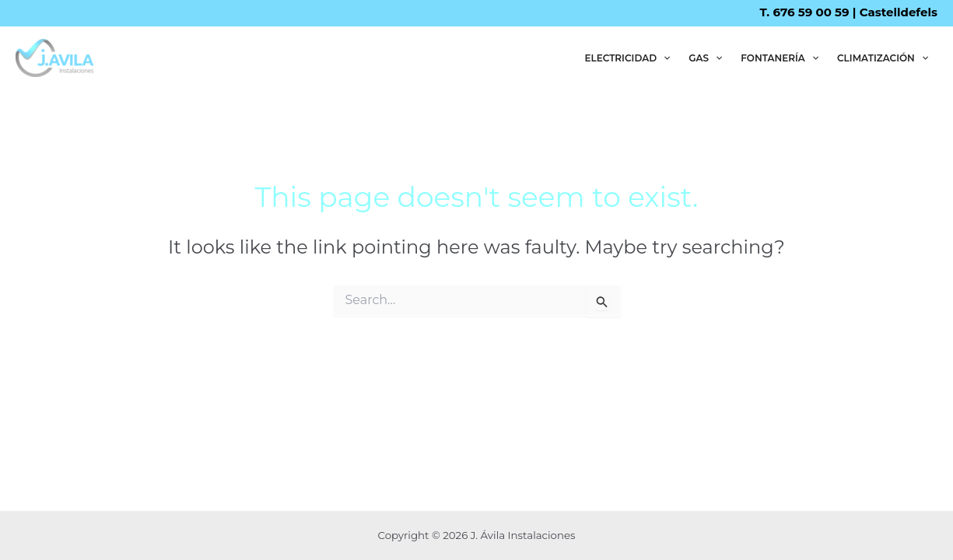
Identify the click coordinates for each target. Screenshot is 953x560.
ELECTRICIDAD (627, 58)
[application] (663, 58)
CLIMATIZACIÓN (883, 58)
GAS (705, 58)
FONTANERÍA (780, 58)
